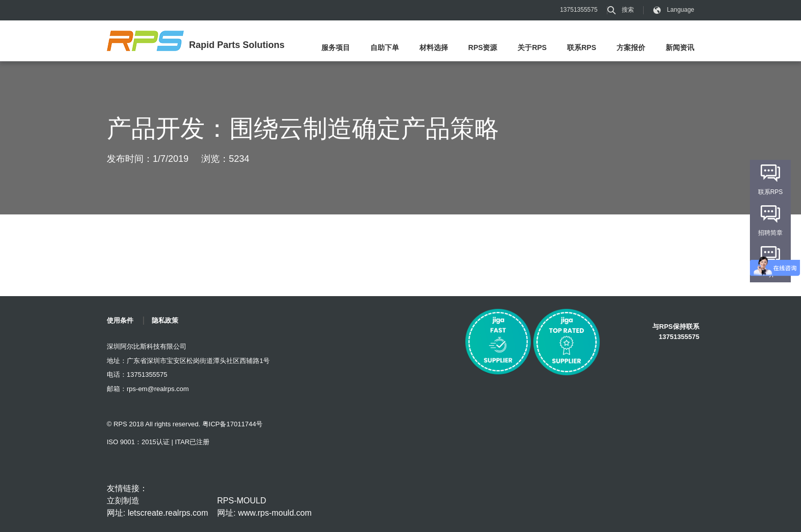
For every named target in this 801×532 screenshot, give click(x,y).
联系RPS (582, 47)
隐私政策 (165, 320)
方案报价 (631, 47)
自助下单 (385, 47)
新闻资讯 (680, 47)
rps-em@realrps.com (158, 389)
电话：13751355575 (137, 374)
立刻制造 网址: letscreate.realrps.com (157, 507)
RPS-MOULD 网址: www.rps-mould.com (264, 507)
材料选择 (434, 47)
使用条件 (120, 320)
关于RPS (532, 47)
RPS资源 (483, 47)
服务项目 (336, 47)
